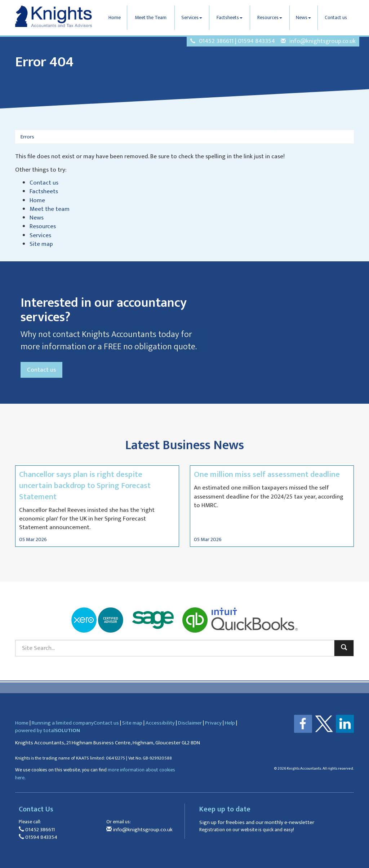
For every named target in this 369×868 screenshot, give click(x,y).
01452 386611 (216, 41)
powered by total (48, 730)
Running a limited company (63, 723)
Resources (270, 17)
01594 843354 (256, 41)
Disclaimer (190, 723)
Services (192, 17)
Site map (41, 244)
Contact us (336, 17)
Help (230, 723)
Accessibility (160, 723)
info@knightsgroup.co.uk (323, 41)
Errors (27, 137)
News (303, 17)
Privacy (213, 723)
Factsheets (230, 17)
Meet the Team (151, 17)
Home (115, 17)
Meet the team (50, 209)
